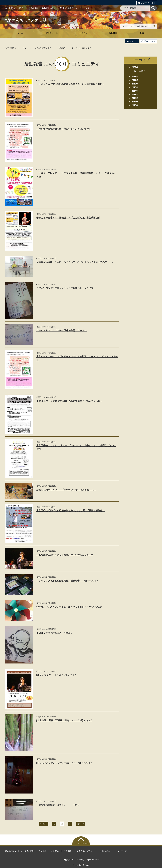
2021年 (135, 67)
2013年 (135, 95)
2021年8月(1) (140, 71)
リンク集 (43, 851)
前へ (45, 824)
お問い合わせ (50, 8)
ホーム (20, 33)
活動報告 (113, 33)
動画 (142, 33)
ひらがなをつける (148, 3)
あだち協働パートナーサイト (17, 48)
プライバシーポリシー (85, 851)
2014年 (135, 91)
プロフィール (52, 33)
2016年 (135, 84)
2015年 (135, 87)
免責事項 (68, 851)
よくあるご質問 (27, 851)
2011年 (135, 102)
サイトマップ (121, 851)
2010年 (135, 105)
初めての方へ (10, 851)
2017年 (135, 80)
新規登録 (34, 8)
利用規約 (55, 851)
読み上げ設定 (150, 41)
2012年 (135, 98)
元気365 (86, 865)
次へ (79, 824)
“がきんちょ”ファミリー (43, 48)
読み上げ (133, 41)
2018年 (135, 77)
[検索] (153, 8)
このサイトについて (16, 8)
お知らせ (83, 33)
